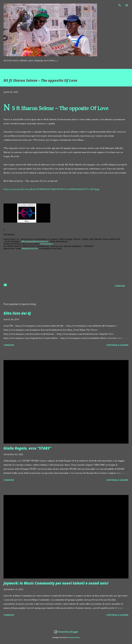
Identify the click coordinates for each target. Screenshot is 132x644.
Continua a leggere (117, 345)
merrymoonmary (74, 637)
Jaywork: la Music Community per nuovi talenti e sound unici (56, 583)
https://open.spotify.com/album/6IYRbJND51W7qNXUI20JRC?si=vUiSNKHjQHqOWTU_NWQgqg (51, 189)
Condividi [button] (120, 286)
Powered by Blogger (66, 632)
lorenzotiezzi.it (47, 244)
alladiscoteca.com (30, 249)
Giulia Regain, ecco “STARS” (27, 448)
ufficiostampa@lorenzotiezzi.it (35, 241)
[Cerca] (120, 5)
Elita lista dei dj (17, 313)
